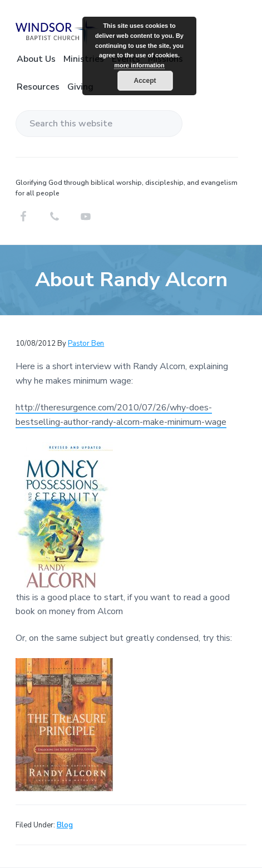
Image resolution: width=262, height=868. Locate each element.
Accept (145, 81)
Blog (65, 825)
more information (139, 65)
